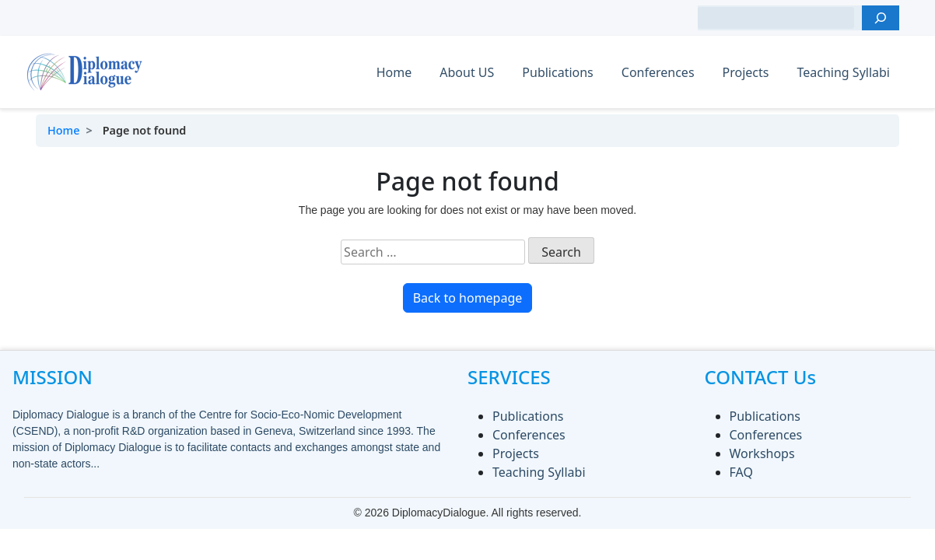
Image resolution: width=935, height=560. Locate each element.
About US (467, 72)
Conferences (658, 72)
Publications (557, 72)
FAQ (741, 472)
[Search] (881, 18)
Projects (746, 72)
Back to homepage (468, 298)
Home (394, 72)
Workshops (762, 453)
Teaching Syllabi (843, 72)
